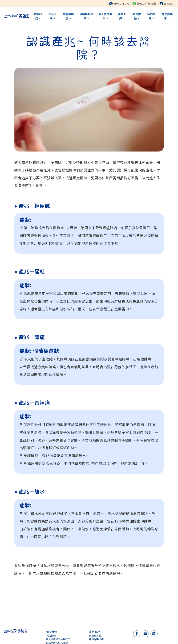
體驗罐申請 (68, 16)
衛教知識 (122, 16)
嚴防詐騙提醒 (96, 639)
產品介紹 (52, 16)
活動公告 (151, 16)
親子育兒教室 (105, 16)
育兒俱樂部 (167, 16)
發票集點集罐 (86, 16)
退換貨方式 (95, 636)
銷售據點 (137, 16)
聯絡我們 (51, 636)
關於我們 (38, 16)
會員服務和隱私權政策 (58, 639)
